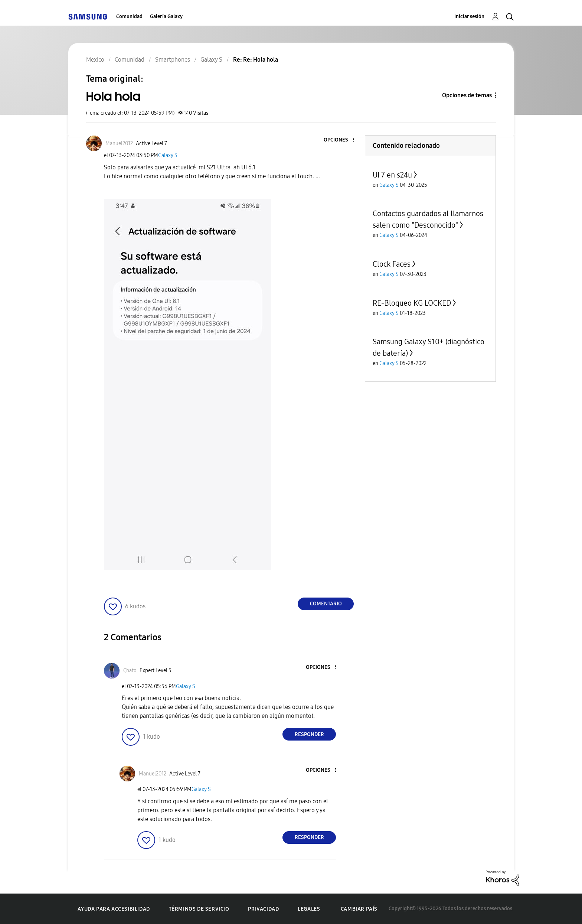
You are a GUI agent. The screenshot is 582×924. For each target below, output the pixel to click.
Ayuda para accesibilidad (114, 909)
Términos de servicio (199, 909)
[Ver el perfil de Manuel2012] (119, 144)
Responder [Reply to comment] (309, 734)
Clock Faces (392, 264)
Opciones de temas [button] (467, 95)
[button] (341, 140)
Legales (309, 909)
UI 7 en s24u (392, 175)
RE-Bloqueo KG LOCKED (412, 303)
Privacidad (263, 909)
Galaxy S (168, 155)
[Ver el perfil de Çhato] (130, 671)
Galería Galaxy (166, 17)
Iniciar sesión (469, 17)
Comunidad (129, 17)
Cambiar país (359, 909)
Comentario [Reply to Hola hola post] (326, 604)
